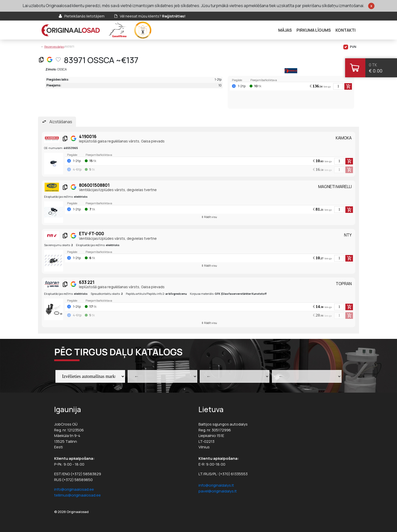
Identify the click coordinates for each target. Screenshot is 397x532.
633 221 (87, 282)
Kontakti (345, 30)
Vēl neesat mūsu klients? (153, 16)
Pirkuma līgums (314, 30)
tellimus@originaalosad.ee (77, 495)
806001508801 (94, 185)
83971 (70, 47)
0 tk (373, 65)
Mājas (285, 30)
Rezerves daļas (54, 47)
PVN (350, 47)
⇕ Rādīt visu (209, 217)
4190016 (88, 136)
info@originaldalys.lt (216, 485)
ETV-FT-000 (92, 234)
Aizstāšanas (61, 122)
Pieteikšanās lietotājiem (84, 16)
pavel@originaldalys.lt (218, 491)
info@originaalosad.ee (74, 489)
